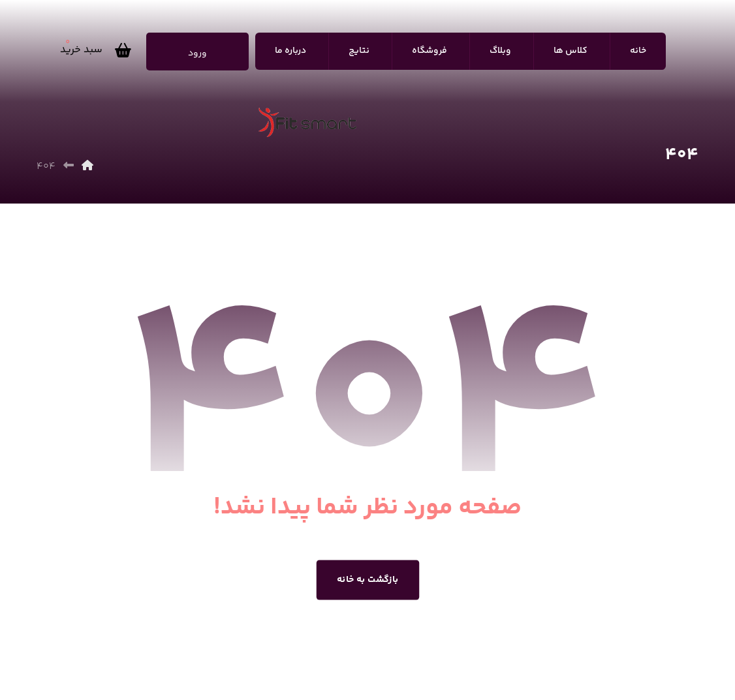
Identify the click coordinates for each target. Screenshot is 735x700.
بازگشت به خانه (368, 580)
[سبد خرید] (99, 51)
